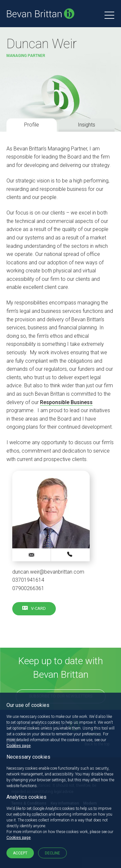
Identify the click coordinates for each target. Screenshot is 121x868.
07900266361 (28, 588)
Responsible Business (66, 402)
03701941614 (28, 580)
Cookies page (19, 746)
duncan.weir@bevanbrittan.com (48, 572)
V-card (38, 608)
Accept (20, 853)
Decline (52, 853)
